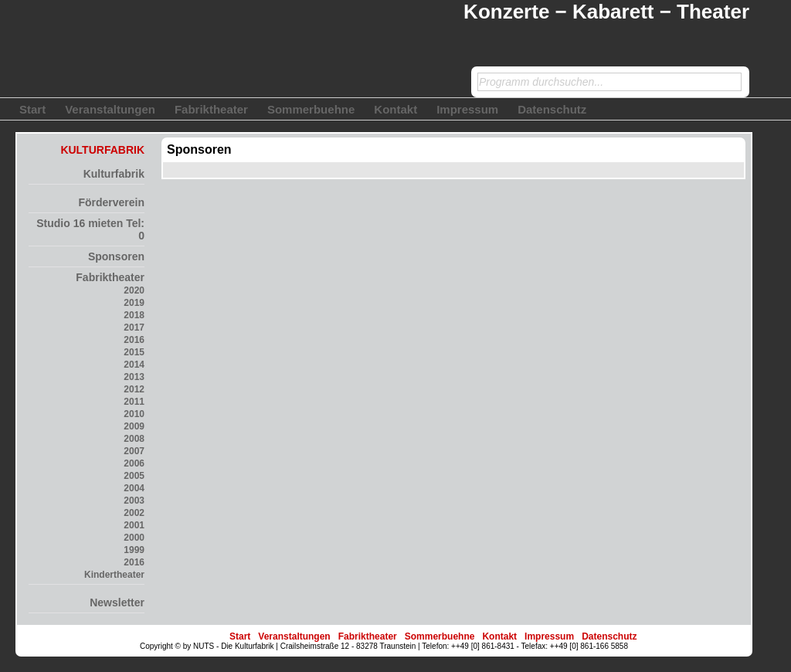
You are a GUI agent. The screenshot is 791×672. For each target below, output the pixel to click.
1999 (134, 550)
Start (32, 109)
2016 (134, 340)
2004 (134, 488)
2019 (134, 303)
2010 (134, 414)
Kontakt (395, 109)
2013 (134, 377)
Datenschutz (552, 109)
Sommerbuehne (311, 109)
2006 (134, 463)
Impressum (467, 109)
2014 (134, 365)
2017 (134, 328)
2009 (134, 426)
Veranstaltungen (110, 109)
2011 (134, 402)
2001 (134, 525)
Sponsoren (116, 256)
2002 (134, 513)
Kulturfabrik (114, 174)
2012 (134, 389)
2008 (134, 439)
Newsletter (117, 602)
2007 (134, 451)
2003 (134, 501)
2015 (134, 352)
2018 (134, 315)
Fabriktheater (211, 109)
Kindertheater (114, 575)
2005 (134, 476)
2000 (134, 538)
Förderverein (111, 202)
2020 (134, 290)
